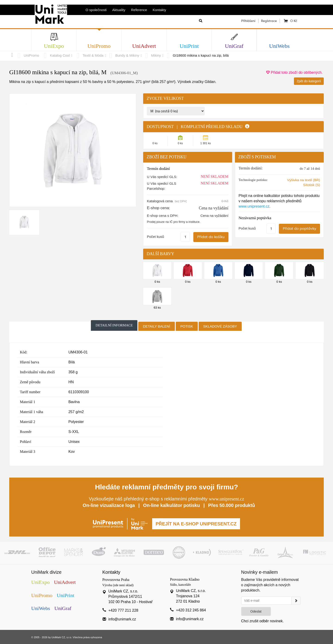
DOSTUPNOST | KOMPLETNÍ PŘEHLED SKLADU (198, 127)
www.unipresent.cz (254, 206)
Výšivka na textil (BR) (304, 180)
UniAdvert (65, 582)
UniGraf (63, 608)
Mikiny (156, 55)
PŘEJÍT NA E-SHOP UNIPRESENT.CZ (196, 524)
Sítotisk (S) (312, 185)
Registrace (269, 21)
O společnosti (96, 10)
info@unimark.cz (122, 619)
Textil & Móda (93, 55)
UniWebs (41, 608)
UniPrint (66, 595)
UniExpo (40, 582)
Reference (139, 10)
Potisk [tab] (187, 326)
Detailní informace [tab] (114, 325)
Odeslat (256, 611)
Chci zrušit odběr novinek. (262, 621)
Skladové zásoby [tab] (220, 326)
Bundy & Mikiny (127, 55)
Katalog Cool (60, 55)
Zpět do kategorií (309, 81)
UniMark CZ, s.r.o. (62, 637)
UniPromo (32, 55)
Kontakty (159, 10)
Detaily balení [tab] (157, 326)
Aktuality (119, 10)
